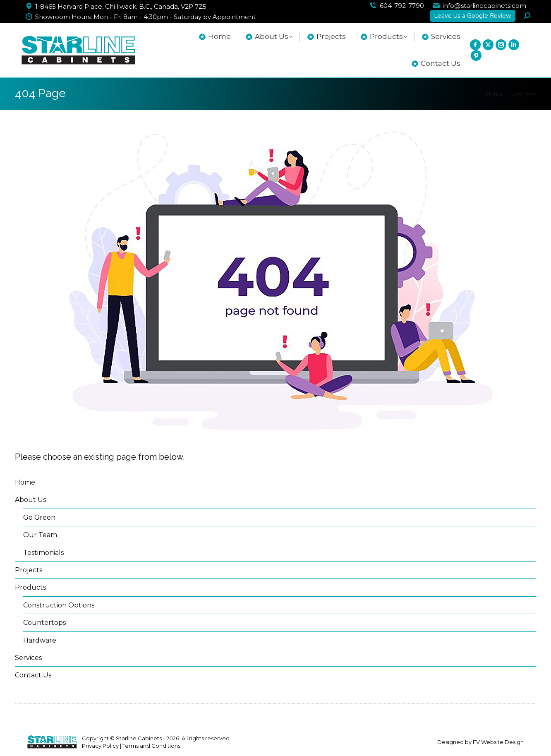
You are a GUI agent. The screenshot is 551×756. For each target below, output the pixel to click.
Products (30, 587)
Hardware (40, 640)
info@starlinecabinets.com (484, 6)
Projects (29, 570)
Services (28, 658)
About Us (30, 500)
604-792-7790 (402, 6)
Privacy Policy (100, 746)
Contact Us (33, 675)
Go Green (39, 517)
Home (25, 482)
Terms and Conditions (151, 746)
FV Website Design (498, 742)
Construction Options (59, 605)
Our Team (40, 535)
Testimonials (43, 553)
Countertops (44, 623)
